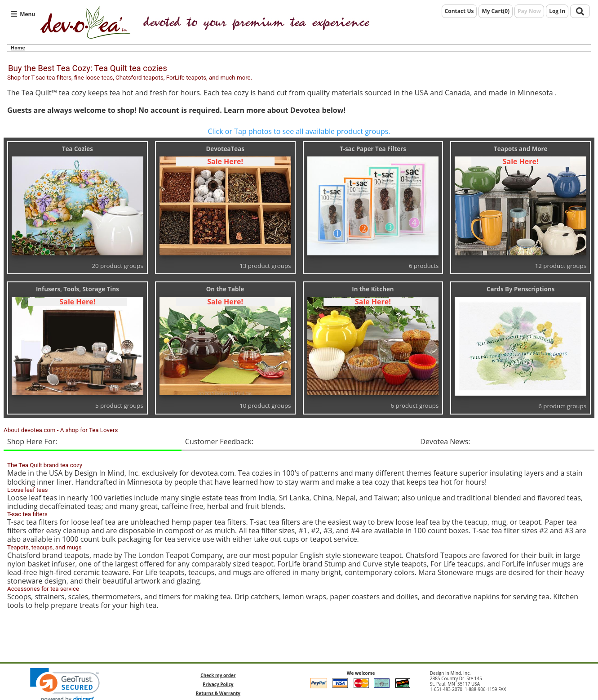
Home (18, 48)
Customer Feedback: (219, 441)
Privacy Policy (218, 684)
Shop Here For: (32, 441)
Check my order (218, 675)
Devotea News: (445, 441)
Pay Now (529, 11)
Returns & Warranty (218, 693)
